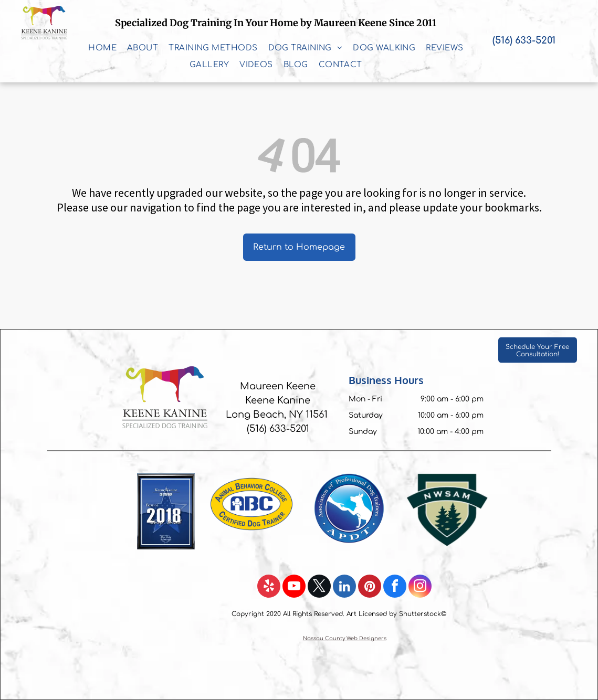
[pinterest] (370, 587)
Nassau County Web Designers (345, 638)
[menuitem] (102, 48)
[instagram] (420, 587)
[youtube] (294, 587)
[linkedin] (344, 587)
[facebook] (395, 587)
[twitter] (319, 587)
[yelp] (269, 587)
